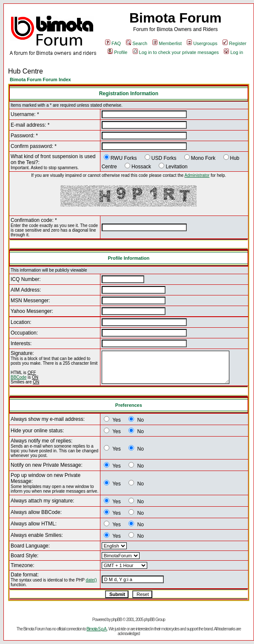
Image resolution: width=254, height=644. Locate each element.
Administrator (197, 175)
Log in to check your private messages (176, 52)
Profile (117, 52)
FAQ (113, 43)
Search (137, 43)
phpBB (116, 620)
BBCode (19, 377)
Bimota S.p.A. (97, 629)
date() (91, 580)
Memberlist (167, 43)
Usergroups (202, 43)
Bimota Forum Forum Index (40, 79)
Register (234, 43)
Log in (233, 52)
